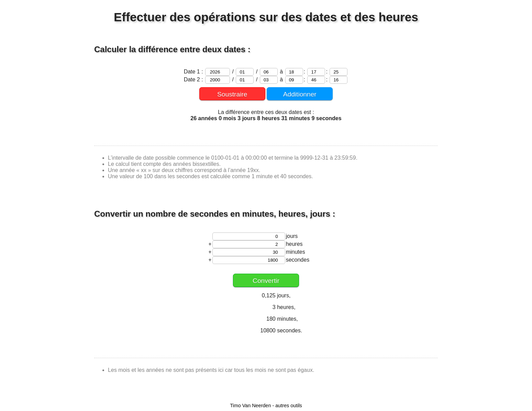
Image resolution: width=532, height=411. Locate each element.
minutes (296, 252)
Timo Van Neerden (250, 406)
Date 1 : (194, 72)
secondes (298, 260)
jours (292, 236)
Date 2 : (194, 79)
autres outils (289, 406)
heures (294, 244)
